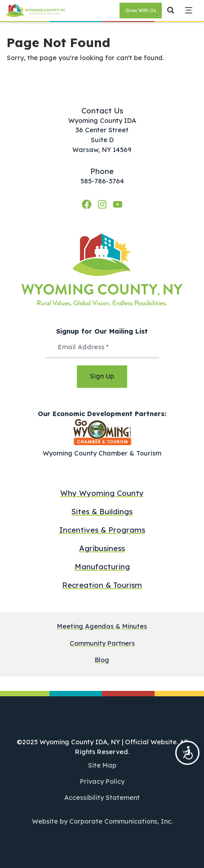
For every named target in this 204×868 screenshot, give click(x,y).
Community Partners (102, 644)
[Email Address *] (102, 347)
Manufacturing (102, 566)
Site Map (102, 765)
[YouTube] (118, 204)
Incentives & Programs (102, 530)
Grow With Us (141, 11)
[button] (171, 11)
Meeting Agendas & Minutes (102, 627)
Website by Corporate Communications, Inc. (102, 821)
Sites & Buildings (102, 511)
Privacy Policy (102, 781)
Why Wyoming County (102, 493)
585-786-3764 (102, 181)
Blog (102, 660)
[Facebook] (88, 204)
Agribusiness (102, 548)
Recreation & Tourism (102, 585)
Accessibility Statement (102, 798)
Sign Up (102, 376)
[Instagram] (104, 204)
